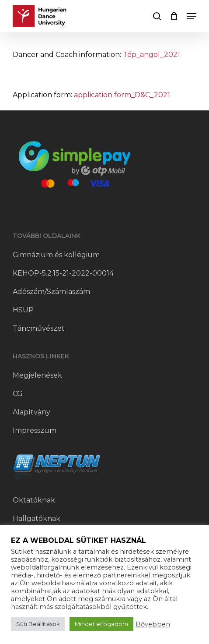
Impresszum (35, 430)
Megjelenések (37, 375)
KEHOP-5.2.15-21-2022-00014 (63, 273)
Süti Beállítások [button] (38, 624)
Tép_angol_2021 (152, 55)
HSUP (23, 310)
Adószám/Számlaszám (51, 292)
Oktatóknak (34, 500)
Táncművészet (39, 328)
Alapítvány (31, 412)
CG (18, 394)
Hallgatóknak (37, 518)
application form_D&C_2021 (122, 95)
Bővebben (153, 624)
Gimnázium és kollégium (56, 255)
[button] (192, 16)
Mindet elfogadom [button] (101, 624)
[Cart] (174, 16)
